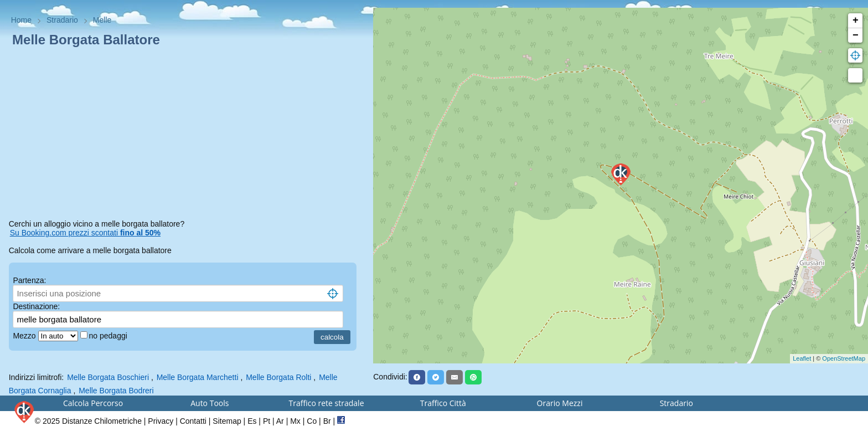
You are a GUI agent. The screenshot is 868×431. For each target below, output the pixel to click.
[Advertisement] (187, 135)
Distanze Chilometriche (102, 421)
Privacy (161, 421)
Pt (267, 421)
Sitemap (227, 421)
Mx (295, 421)
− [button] (856, 35)
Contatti (193, 421)
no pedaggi (109, 336)
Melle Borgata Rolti (278, 377)
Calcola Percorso (93, 403)
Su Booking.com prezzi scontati (85, 233)
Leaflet (802, 358)
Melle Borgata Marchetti (198, 377)
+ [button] (856, 20)
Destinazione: (36, 306)
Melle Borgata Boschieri (108, 377)
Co (312, 421)
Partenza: (29, 280)
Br (327, 421)
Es (252, 421)
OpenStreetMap (844, 358)
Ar (280, 421)
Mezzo (25, 336)
